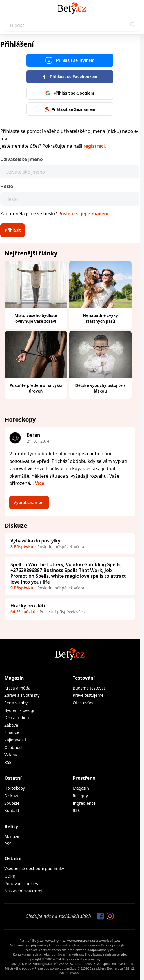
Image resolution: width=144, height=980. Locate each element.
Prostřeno (84, 778)
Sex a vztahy (16, 703)
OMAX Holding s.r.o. (37, 964)
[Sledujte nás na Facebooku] (99, 916)
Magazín (14, 678)
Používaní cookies (21, 884)
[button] (133, 25)
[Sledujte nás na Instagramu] (109, 916)
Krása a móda (17, 688)
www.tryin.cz (55, 940)
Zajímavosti (15, 740)
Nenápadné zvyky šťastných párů (100, 318)
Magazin (12, 836)
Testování (84, 678)
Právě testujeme (88, 695)
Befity (11, 826)
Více (40, 483)
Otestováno (84, 703)
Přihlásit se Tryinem (70, 61)
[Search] (72, 25)
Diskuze (12, 796)
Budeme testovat (89, 688)
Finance (12, 732)
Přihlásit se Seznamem (70, 109)
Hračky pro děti (28, 606)
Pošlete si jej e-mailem (83, 214)
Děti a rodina (17, 718)
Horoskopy (15, 788)
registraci (94, 146)
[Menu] (10, 10)
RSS (8, 762)
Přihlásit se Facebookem (70, 77)
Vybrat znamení (29, 502)
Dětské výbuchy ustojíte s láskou (101, 388)
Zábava (11, 725)
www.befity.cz (110, 940)
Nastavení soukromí (23, 891)
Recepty (80, 796)
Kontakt (12, 810)
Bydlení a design (20, 710)
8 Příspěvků (22, 547)
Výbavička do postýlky (35, 541)
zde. (124, 954)
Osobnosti (14, 747)
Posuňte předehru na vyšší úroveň (36, 388)
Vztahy (11, 755)
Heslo (7, 186)
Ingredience (84, 803)
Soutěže (12, 803)
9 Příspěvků (22, 588)
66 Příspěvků (23, 612)
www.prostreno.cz (81, 940)
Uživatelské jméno (22, 159)
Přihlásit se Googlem (70, 93)
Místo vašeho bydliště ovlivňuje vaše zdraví (36, 318)
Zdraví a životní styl (22, 695)
